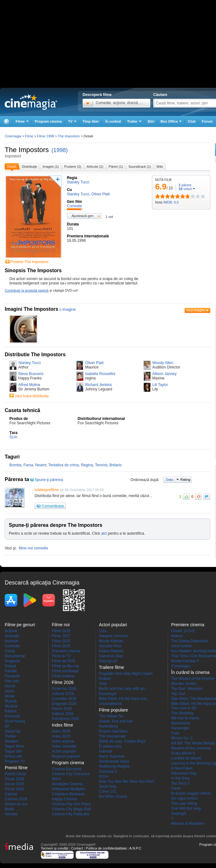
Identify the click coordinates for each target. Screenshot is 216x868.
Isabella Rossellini (100, 374)
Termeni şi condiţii (54, 848)
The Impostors (27, 150)
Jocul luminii (181, 646)
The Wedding (182, 713)
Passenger (108, 694)
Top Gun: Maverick (187, 689)
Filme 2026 (61, 641)
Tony (103, 684)
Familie (11, 671)
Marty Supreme (112, 756)
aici (104, 533)
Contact (77, 848)
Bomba (15, 465)
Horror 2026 (62, 709)
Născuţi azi (108, 661)
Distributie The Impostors (35, 355)
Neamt (41, 465)
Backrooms (181, 723)
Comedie (12, 646)
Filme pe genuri (20, 625)
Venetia (11, 814)
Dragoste (12, 661)
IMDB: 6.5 (171, 202)
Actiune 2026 (63, 694)
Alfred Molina (29, 385)
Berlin (10, 809)
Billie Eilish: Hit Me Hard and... (124, 699)
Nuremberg (108, 726)
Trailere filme (111, 667)
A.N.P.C (135, 848)
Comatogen (181, 666)
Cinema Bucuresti (67, 769)
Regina (87, 465)
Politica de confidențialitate (106, 848)
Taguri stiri (13, 751)
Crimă (10, 651)
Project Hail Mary (113, 731)
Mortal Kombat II (185, 661)
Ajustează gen (83, 216)
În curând (113, 121)
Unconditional (110, 704)
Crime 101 (108, 791)
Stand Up (13, 731)
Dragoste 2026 (64, 704)
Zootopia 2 (108, 771)
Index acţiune (63, 741)
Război (11, 711)
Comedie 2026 (64, 699)
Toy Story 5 (181, 783)
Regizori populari (66, 756)
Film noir (12, 681)
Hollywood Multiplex (68, 789)
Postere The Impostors (29, 262)
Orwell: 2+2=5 (183, 631)
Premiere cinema (66, 651)
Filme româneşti (65, 671)
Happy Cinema (64, 799)
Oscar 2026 (14, 779)
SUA (13, 437)
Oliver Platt (94, 363)
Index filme (62, 725)
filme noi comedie (33, 548)
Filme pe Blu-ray (65, 666)
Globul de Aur (16, 804)
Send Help (108, 786)
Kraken (105, 679)
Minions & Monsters (188, 823)
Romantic (13, 716)
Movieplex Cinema (67, 784)
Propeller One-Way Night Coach (126, 674)
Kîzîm (104, 776)
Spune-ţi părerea (49, 480)
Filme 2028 (61, 631)
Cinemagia (13, 136)
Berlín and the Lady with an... (123, 689)
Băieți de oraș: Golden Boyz (122, 741)
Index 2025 (61, 736)
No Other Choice (113, 797)
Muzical (11, 706)
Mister (10, 696)
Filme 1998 (46, 136)
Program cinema (48, 121)
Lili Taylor (160, 385)
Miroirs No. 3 (182, 738)
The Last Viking (184, 803)
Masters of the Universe (191, 748)
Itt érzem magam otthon (191, 793)
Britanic (116, 465)
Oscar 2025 (14, 784)
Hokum (177, 636)
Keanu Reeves (111, 651)
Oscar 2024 (14, 789)
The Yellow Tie (111, 716)
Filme (29, 136)
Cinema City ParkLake (70, 814)
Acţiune (11, 631)
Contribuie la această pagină (27, 290)
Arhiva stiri (13, 756)
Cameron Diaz (111, 656)
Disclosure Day (184, 773)
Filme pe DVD (64, 661)
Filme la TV (61, 656)
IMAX (56, 779)
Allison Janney (164, 374)
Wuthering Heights (114, 766)
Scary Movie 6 (183, 753)
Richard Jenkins (98, 385)
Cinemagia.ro (31, 102)
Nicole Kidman (111, 641)
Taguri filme (14, 746)
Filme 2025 (61, 646)
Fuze (175, 733)
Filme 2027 (61, 636)
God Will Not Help (186, 808)
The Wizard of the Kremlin (193, 679)
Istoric (10, 691)
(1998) (60, 150)
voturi (185, 189)
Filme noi (61, 625)
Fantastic (12, 676)
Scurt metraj (15, 721)
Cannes (11, 794)
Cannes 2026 (16, 799)
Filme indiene (63, 676)
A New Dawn (182, 768)
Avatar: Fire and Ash (116, 721)
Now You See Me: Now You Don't (127, 781)
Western (12, 741)
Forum (207, 121)
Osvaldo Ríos (110, 646)
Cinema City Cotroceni (71, 774)
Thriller (11, 736)
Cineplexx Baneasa (68, 794)
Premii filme (16, 768)
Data (169, 479)
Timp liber (91, 121)
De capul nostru (184, 798)
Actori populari (64, 751)
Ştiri (151, 121)
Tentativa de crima (64, 465)
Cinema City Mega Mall (71, 809)
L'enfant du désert (186, 758)
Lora (103, 631)
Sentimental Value (114, 761)
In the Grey (180, 778)
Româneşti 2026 (65, 719)
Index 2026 (61, 731)
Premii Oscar (16, 774)
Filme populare (113, 710)
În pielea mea (110, 746)
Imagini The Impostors (32, 309)
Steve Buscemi (31, 374)
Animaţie (12, 636)
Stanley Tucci (29, 363)
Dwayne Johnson (113, 636)
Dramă (10, 666)
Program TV (15, 761)
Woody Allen (163, 363)
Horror (10, 686)
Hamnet (105, 751)
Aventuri (12, 641)
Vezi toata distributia (32, 396)
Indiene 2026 (63, 714)
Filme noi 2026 (64, 689)
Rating (185, 479)
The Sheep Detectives (190, 641)
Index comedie (64, 746)
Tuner (176, 788)
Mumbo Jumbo (184, 684)
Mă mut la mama (185, 718)
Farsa (28, 465)
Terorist (101, 465)
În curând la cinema (190, 672)
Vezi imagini (196, 310)
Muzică (11, 701)
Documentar (15, 656)
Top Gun (178, 694)
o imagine (67, 310)
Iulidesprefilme (47, 490)
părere (185, 185)
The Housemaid (112, 736)
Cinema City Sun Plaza (71, 804)
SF (7, 726)
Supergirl (179, 813)
